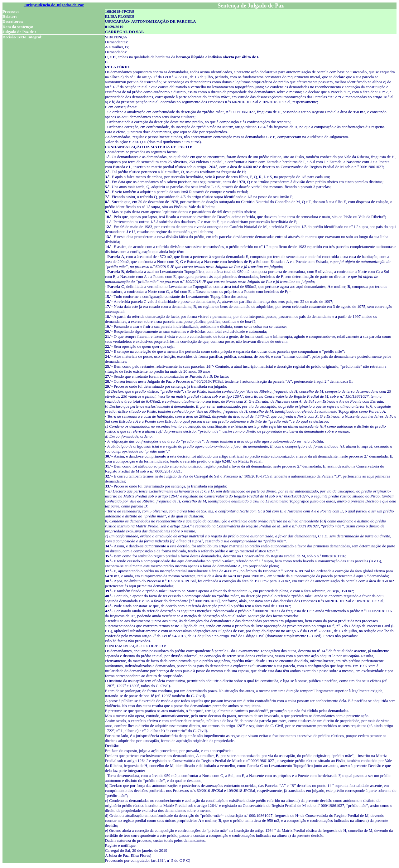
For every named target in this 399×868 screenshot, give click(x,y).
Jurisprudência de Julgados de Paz (54, 5)
